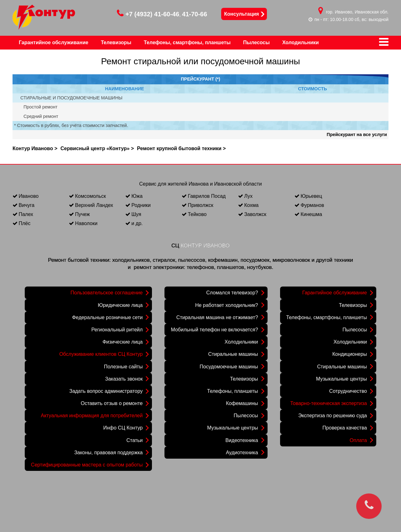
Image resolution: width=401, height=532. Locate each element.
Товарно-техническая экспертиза (329, 403)
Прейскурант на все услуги (357, 134)
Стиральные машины (233, 354)
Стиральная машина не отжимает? (217, 317)
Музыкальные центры (232, 428)
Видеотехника (242, 440)
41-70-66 (195, 14)
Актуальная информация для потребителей (92, 416)
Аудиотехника (242, 453)
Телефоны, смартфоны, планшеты (327, 317)
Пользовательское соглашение (107, 293)
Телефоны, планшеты (233, 391)
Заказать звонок (124, 379)
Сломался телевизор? (232, 293)
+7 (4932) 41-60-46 (148, 14)
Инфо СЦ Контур (123, 428)
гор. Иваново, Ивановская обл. (357, 12)
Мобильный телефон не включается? (214, 330)
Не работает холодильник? (227, 305)
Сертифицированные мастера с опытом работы (87, 465)
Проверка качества (345, 428)
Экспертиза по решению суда (333, 416)
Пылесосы (246, 416)
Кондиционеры (350, 354)
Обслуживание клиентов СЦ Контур (101, 354)
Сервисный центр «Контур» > (97, 148)
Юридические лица (120, 305)
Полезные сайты (123, 367)
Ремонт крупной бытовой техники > (181, 148)
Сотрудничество (348, 391)
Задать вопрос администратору (106, 391)
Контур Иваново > (35, 148)
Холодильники (241, 342)
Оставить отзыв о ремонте (112, 403)
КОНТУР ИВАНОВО (205, 246)
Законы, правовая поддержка (109, 453)
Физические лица (122, 342)
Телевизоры (244, 379)
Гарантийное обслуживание (335, 293)
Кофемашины (242, 403)
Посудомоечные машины (229, 367)
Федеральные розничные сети (107, 317)
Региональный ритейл (117, 330)
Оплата (358, 440)
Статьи (135, 440)
